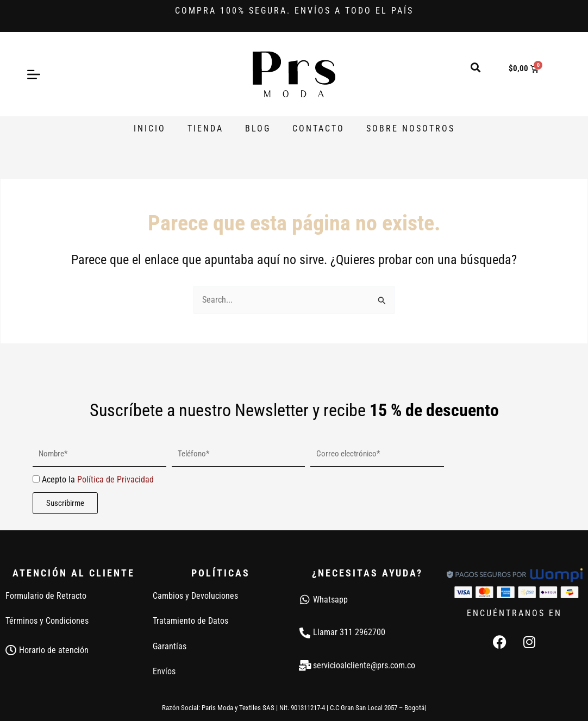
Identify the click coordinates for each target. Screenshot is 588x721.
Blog (258, 128)
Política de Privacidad (115, 479)
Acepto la (98, 479)
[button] (476, 67)
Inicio (150, 128)
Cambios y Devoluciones (195, 596)
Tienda (205, 128)
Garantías (170, 646)
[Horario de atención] (11, 650)
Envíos (164, 671)
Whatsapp (330, 600)
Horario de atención (54, 650)
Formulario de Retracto (46, 596)
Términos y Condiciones (47, 621)
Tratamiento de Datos (190, 621)
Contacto (318, 128)
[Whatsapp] (305, 600)
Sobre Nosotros (411, 128)
